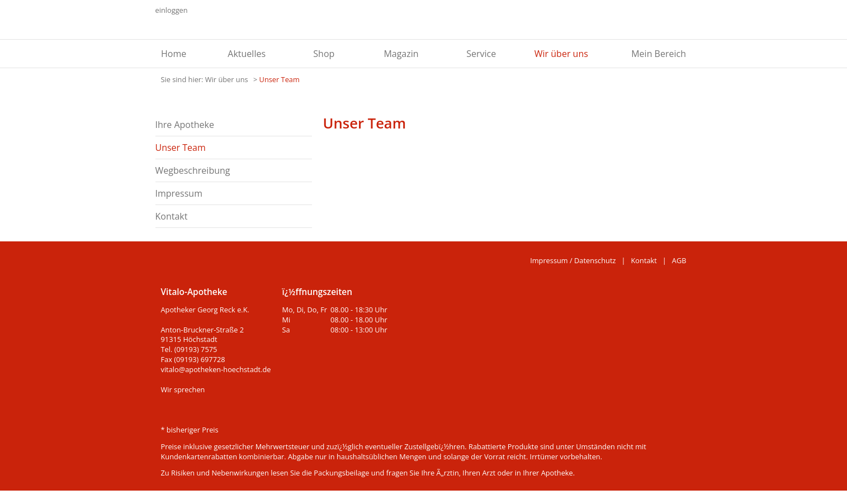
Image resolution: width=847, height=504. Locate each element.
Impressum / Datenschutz (573, 260)
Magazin (401, 54)
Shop (324, 54)
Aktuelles (247, 54)
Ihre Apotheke (185, 125)
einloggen (172, 10)
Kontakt (172, 216)
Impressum (179, 193)
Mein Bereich (659, 54)
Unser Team (280, 79)
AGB (679, 260)
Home (174, 54)
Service (481, 54)
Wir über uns (561, 54)
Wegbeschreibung (193, 170)
